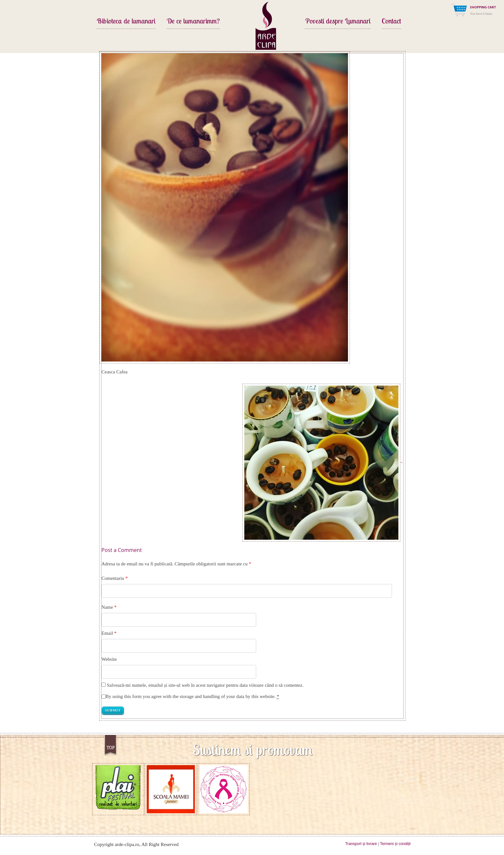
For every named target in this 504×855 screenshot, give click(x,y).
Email (107, 633)
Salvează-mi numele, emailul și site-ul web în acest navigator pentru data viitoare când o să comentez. (205, 685)
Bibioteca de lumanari (126, 22)
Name (107, 607)
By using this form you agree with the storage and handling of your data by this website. (192, 697)
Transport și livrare (361, 844)
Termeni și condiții (395, 844)
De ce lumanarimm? (193, 22)
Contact (391, 22)
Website (109, 659)
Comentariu (115, 578)
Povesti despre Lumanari (338, 22)
